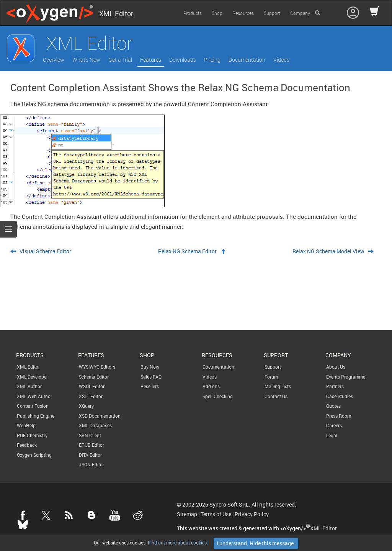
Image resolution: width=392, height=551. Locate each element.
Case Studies (340, 396)
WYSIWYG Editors (97, 367)
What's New (86, 60)
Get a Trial (120, 60)
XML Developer (32, 377)
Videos (281, 60)
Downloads (183, 60)
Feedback (27, 445)
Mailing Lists (278, 386)
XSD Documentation (100, 416)
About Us (336, 367)
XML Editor (28, 367)
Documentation (247, 60)
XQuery (86, 406)
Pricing (212, 60)
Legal (332, 435)
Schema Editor (94, 377)
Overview (54, 60)
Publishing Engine (36, 416)
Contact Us (276, 396)
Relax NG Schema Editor (187, 251)
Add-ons (211, 386)
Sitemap (187, 514)
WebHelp (26, 425)
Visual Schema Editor (45, 251)
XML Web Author (34, 396)
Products (193, 13)
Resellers (150, 386)
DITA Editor (90, 455)
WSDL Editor (92, 386)
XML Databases (95, 425)
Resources (243, 13)
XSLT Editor (91, 396)
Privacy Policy (252, 514)
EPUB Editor (91, 445)
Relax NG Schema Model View (328, 251)
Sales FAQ (151, 377)
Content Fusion (33, 406)
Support (272, 13)
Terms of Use (216, 514)
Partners (335, 386)
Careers (334, 425)
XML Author (29, 386)
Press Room (339, 416)
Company (300, 13)
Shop (217, 13)
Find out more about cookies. (177, 543)
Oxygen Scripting (34, 455)
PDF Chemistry (32, 435)
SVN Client (90, 435)
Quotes (333, 406)
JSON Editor (91, 464)
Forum (271, 377)
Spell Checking (218, 396)
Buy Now (150, 367)
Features (151, 60)
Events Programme (346, 377)
